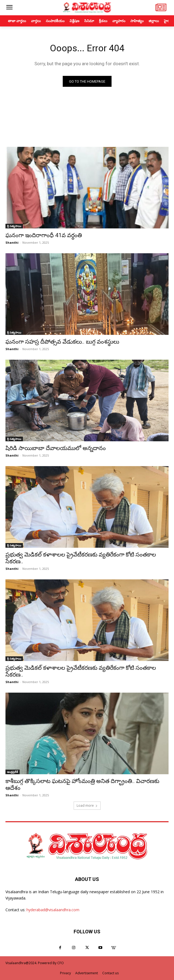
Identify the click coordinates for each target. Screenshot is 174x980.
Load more (87, 805)
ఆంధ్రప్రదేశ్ (13, 772)
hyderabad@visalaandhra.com (53, 910)
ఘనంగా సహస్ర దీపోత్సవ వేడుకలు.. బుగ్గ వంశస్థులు (62, 342)
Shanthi (12, 242)
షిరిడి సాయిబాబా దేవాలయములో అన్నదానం (56, 448)
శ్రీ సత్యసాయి (14, 226)
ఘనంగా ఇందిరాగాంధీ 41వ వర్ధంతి (44, 235)
